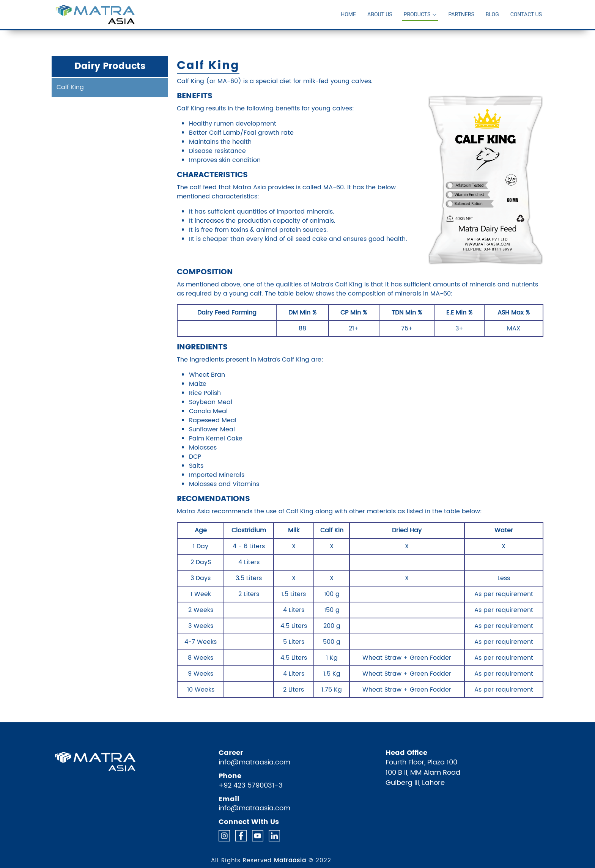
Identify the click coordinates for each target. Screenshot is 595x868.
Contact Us (526, 14)
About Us (380, 14)
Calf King (70, 87)
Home (348, 14)
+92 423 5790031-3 (251, 785)
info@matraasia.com (254, 762)
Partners (461, 14)
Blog (492, 14)
